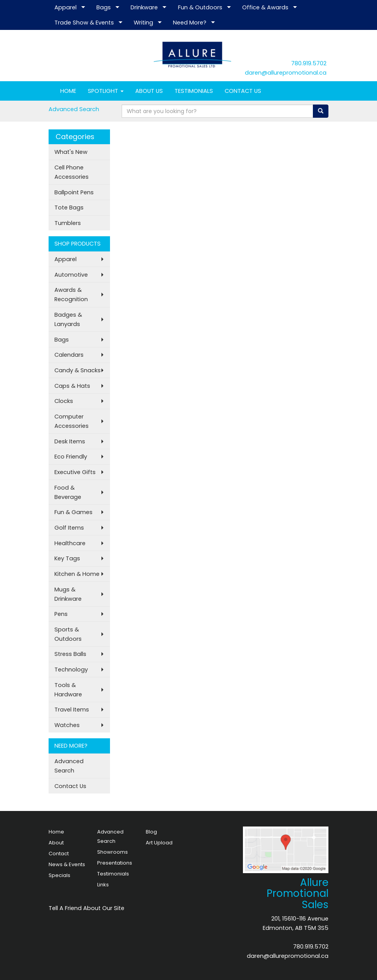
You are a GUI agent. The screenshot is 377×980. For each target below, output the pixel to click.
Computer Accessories (72, 421)
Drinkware (144, 7)
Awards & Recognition (71, 295)
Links (103, 885)
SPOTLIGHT (106, 91)
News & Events (67, 864)
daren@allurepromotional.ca (286, 73)
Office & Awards (265, 7)
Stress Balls (70, 654)
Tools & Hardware (68, 690)
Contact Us (70, 786)
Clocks (64, 401)
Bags (104, 7)
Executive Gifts (75, 472)
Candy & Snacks (78, 370)
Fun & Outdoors (200, 7)
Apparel (65, 7)
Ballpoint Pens (74, 192)
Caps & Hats (72, 386)
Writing (143, 23)
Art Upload (159, 843)
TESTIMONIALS (194, 91)
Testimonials (113, 874)
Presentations (115, 863)
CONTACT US (243, 91)
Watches (67, 725)
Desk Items (70, 441)
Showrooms (113, 852)
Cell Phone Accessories (72, 172)
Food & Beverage (68, 492)
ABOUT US (149, 91)
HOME (68, 91)
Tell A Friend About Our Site (86, 908)
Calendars (69, 355)
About (56, 843)
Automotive (71, 275)
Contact (59, 854)
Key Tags (67, 558)
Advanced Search (74, 109)
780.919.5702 (309, 63)
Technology (71, 670)
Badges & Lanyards (68, 319)
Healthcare (70, 543)
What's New (71, 152)
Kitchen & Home (77, 574)
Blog (151, 832)
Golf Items (69, 528)
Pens (61, 614)
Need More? (190, 23)
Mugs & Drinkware (68, 594)
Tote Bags (69, 208)
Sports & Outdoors (68, 634)
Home (56, 832)
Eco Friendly (71, 457)
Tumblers (68, 223)
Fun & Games (73, 512)
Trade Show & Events (84, 23)
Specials (59, 875)
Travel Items (72, 710)
